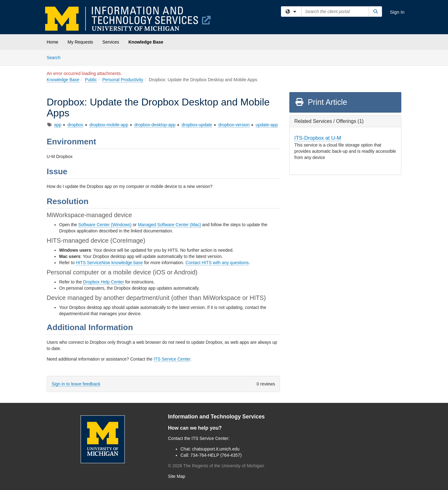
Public (91, 80)
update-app (267, 125)
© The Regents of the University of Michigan (216, 466)
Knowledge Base (146, 42)
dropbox (75, 125)
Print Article (321, 102)
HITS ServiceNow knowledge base (110, 263)
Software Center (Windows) (105, 225)
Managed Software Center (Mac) (169, 225)
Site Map (177, 476)
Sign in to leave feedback (76, 384)
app (58, 125)
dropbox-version (234, 125)
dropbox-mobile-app (109, 125)
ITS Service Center (172, 359)
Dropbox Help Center (104, 282)
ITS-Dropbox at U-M (318, 138)
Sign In (397, 12)
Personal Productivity (123, 80)
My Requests (80, 42)
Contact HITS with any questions (217, 263)
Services (111, 42)
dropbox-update (197, 125)
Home (52, 42)
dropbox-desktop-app (155, 125)
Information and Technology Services (216, 417)
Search (56, 57)
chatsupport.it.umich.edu (216, 449)
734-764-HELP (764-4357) (216, 455)
